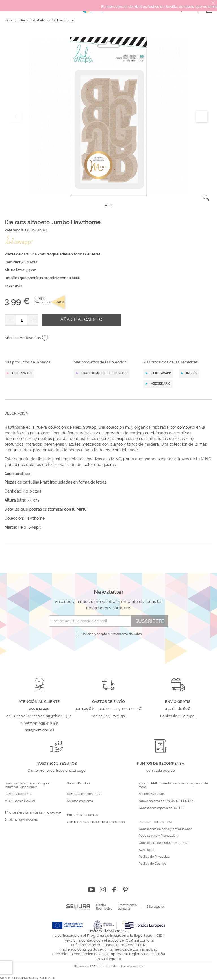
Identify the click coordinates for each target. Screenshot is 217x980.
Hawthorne (35, 518)
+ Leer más (13, 286)
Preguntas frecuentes (82, 815)
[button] (206, 198)
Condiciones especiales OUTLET (162, 808)
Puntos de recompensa (155, 822)
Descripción (17, 413)
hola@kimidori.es (26, 820)
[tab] (108, 418)
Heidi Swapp (30, 527)
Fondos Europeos (152, 794)
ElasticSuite (48, 978)
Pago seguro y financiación (158, 836)
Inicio (8, 20)
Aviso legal (147, 850)
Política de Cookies (152, 864)
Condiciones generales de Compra (163, 843)
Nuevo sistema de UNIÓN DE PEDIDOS (167, 801)
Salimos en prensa (80, 801)
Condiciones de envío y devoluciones (165, 829)
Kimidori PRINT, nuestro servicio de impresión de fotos (173, 785)
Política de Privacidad (154, 857)
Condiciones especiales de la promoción (96, 822)
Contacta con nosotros (83, 794)
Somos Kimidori (78, 784)
